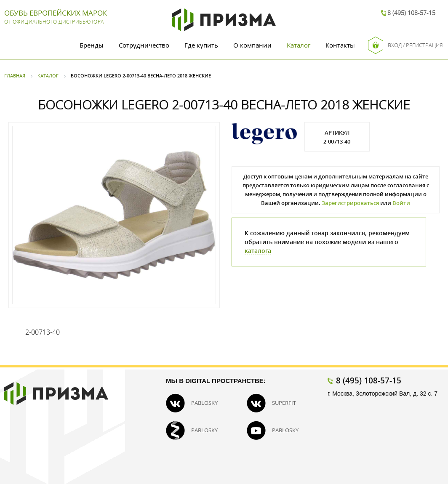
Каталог (299, 45)
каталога (258, 251)
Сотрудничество (144, 45)
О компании (252, 45)
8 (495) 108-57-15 (411, 13)
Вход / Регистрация (405, 45)
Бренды (92, 45)
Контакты (340, 45)
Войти (401, 203)
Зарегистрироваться (350, 203)
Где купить (201, 45)
